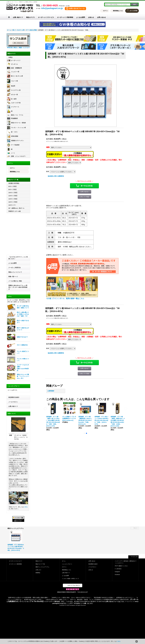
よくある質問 (12, 263)
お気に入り (38, 570)
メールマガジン (13, 402)
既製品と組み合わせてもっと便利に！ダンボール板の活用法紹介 (18, 287)
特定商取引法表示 (14, 397)
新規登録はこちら (118, 11)
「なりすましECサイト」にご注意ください (18, 258)
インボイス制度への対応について (71, 579)
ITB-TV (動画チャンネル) (121, 566)
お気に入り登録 (84, 197)
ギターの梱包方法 (22, 345)
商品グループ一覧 (40, 564)
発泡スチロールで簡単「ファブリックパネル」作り (23, 376)
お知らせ (91, 570)
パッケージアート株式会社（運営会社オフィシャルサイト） (126, 562)
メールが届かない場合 (15, 281)
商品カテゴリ (39, 561)
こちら (26, 507)
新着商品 (38, 573)
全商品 (10, 57)
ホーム (64, 561)
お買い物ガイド (13, 406)
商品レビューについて (15, 272)
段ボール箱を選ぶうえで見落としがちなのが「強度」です (23, 314)
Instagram (117, 572)
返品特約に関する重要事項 (56, 176)
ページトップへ (134, 557)
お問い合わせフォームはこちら (115, 601)
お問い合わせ (84, 192)
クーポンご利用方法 (14, 268)
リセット (135, 528)
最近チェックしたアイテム (42, 567)
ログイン (105, 11)
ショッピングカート (67, 564)
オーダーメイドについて (15, 561)
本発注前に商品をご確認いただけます (18, 48)
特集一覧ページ (13, 277)
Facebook (117, 575)
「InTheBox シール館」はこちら (83, 603)
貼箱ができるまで (22, 337)
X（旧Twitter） (119, 569)
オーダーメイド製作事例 (15, 564)
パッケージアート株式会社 (52, 601)
